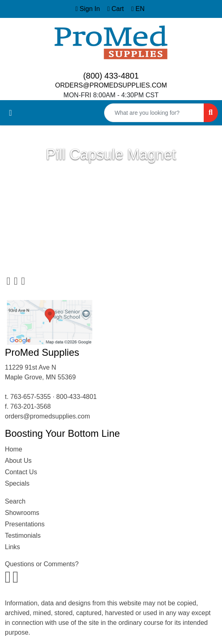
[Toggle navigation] (10, 113)
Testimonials (23, 536)
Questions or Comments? (42, 564)
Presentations (25, 524)
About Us (18, 461)
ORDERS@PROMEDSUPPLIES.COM (111, 85)
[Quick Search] (154, 113)
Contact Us (21, 472)
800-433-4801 (76, 397)
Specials (17, 483)
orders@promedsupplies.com (47, 416)
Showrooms (22, 513)
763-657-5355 (30, 397)
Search (15, 501)
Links (12, 547)
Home (14, 449)
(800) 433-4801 (111, 76)
